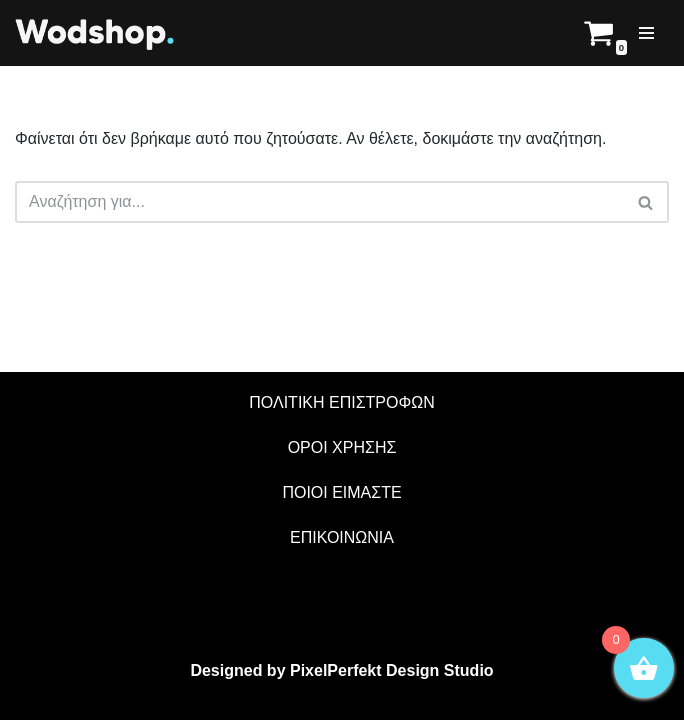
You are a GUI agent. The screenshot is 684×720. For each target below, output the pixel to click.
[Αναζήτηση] (646, 202)
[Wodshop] (95, 33)
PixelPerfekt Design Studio (392, 670)
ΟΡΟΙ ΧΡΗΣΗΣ (342, 447)
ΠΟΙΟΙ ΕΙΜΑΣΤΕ (341, 492)
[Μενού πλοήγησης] (646, 33)
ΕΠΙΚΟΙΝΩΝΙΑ (342, 537)
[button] (645, 202)
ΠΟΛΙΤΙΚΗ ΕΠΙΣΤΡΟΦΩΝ (341, 402)
